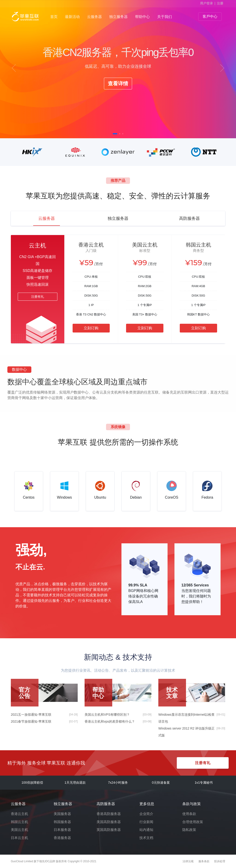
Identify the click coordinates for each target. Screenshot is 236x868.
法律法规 (188, 861)
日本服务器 (62, 830)
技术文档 (146, 838)
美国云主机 (19, 830)
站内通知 (146, 830)
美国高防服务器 (109, 822)
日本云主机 (19, 838)
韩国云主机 (19, 822)
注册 (220, 3)
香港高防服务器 (109, 814)
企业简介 (146, 814)
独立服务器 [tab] (118, 218)
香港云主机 (19, 814)
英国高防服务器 (109, 830)
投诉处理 (220, 861)
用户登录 (206, 3)
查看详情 (118, 84)
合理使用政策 (193, 822)
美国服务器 (62, 814)
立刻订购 (91, 328)
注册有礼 (38, 297)
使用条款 (189, 814)
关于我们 (165, 17)
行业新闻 (146, 822)
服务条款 (204, 861)
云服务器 (94, 17)
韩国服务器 (62, 822)
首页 (54, 17)
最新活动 (72, 17)
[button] (14, 68)
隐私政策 (189, 830)
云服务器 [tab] (47, 218)
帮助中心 (142, 17)
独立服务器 (118, 17)
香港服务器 (62, 838)
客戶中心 (210, 16)
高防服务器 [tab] (189, 218)
